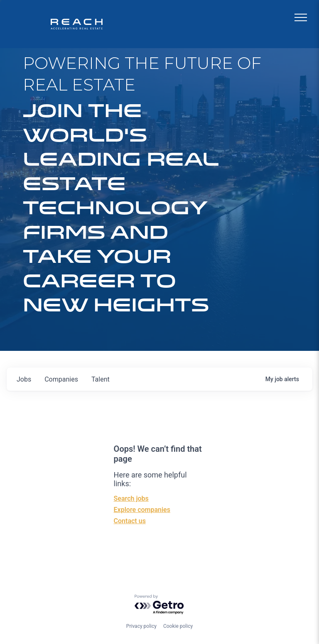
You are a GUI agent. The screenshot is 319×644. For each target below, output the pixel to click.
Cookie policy (178, 626)
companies (61, 379)
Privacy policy (141, 626)
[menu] (301, 17)
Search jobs (131, 498)
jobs (24, 379)
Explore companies (142, 510)
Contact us (130, 521)
